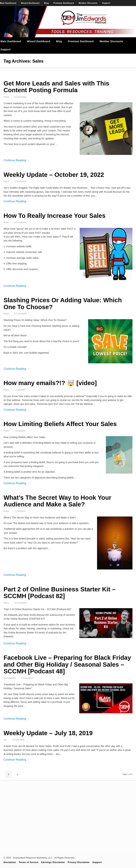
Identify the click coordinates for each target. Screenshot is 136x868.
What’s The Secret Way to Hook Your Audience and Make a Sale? (57, 501)
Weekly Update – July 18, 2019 (48, 733)
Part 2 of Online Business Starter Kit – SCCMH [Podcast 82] (59, 593)
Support (106, 3)
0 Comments (20, 97)
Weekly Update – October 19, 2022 (54, 175)
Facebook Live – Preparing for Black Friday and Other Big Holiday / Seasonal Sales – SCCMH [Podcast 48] (67, 664)
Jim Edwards (10, 678)
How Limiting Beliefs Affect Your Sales (60, 424)
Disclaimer (10, 862)
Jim (5, 740)
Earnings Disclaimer (53, 862)
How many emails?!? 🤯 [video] (50, 383)
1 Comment (20, 390)
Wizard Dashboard (30, 3)
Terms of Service (29, 862)
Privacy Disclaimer (79, 862)
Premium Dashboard (64, 3)
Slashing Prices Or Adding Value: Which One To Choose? (63, 303)
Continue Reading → (17, 160)
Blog (46, 3)
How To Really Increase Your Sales (55, 216)
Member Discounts (88, 3)
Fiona (6, 97)
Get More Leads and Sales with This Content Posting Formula (56, 87)
